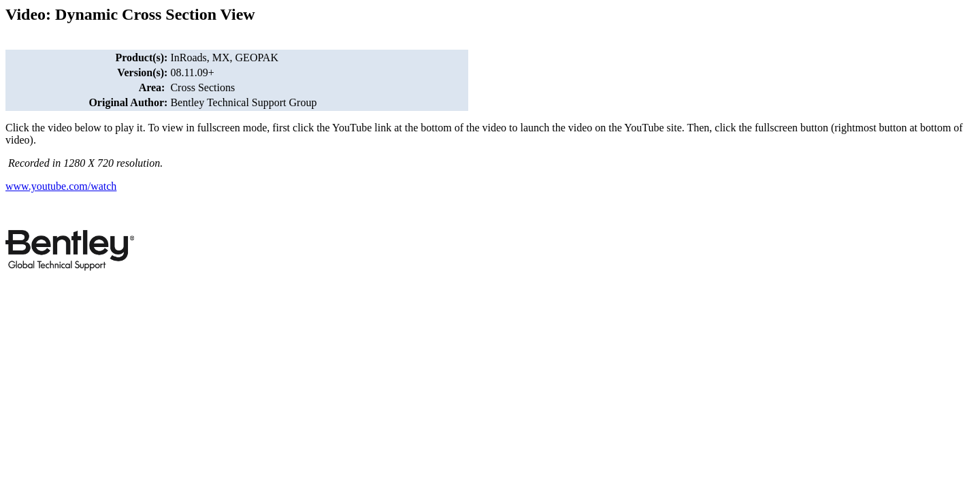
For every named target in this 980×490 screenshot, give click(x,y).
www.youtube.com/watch (61, 186)
